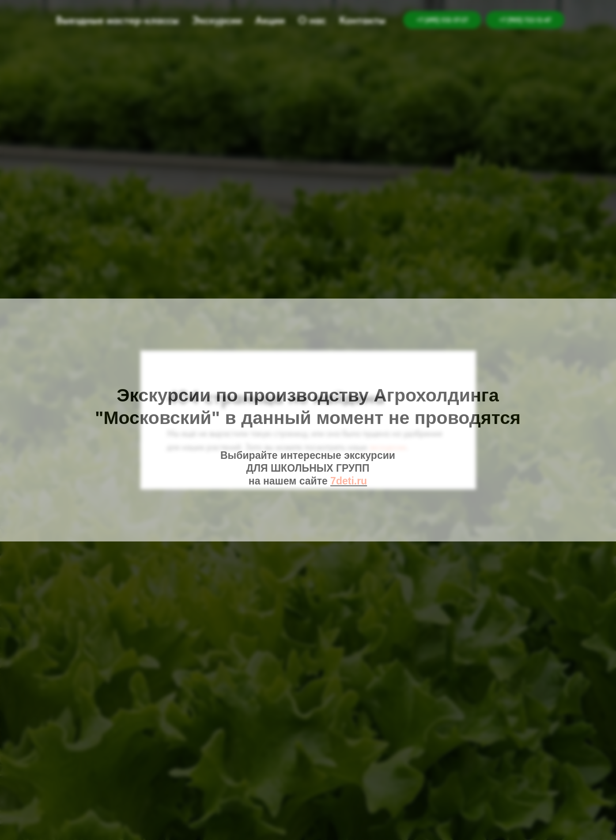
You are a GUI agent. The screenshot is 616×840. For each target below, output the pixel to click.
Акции (270, 20)
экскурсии (388, 447)
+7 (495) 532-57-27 (442, 20)
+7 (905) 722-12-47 (525, 20)
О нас (312, 20)
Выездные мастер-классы (117, 20)
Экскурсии (217, 20)
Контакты (362, 20)
